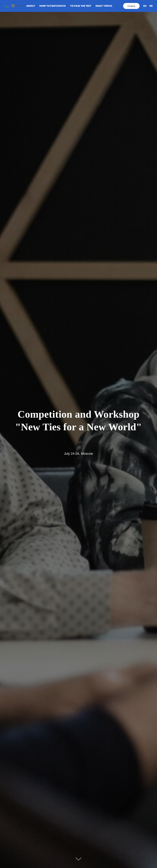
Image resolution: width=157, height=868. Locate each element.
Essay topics (104, 6)
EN (151, 6)
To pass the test (81, 6)
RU (145, 6)
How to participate (52, 6)
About (31, 6)
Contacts (131, 6)
